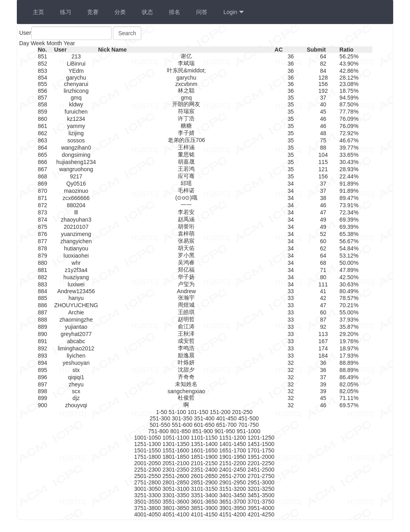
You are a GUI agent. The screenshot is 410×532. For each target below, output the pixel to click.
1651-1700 (232, 450)
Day (24, 43)
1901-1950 (232, 457)
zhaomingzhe (76, 320)
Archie (76, 312)
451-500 (248, 418)
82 (323, 64)
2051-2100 (176, 463)
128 (323, 78)
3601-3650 (204, 502)
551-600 (182, 425)
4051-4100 (176, 514)
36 (291, 56)
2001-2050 (148, 463)
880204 (76, 205)
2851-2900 (204, 482)
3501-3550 (148, 502)
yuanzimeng (76, 234)
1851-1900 (204, 457)
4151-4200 (232, 514)
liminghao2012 (76, 348)
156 (323, 84)
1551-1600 (176, 450)
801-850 (180, 431)
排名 (175, 12)
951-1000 (248, 431)
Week (38, 43)
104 (323, 155)
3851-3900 (204, 508)
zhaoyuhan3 (76, 220)
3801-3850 (176, 508)
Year (69, 43)
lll (76, 212)
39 (323, 384)
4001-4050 (148, 514)
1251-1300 (148, 444)
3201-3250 (261, 489)
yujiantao (76, 327)
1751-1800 (148, 457)
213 (76, 56)
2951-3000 (261, 482)
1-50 (161, 412)
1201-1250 (261, 438)
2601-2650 (204, 476)
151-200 (220, 412)
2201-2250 (261, 463)
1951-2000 (261, 457)
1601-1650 (204, 450)
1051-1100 (176, 438)
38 (323, 198)
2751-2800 (148, 482)
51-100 (177, 412)
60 (323, 241)
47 (323, 212)
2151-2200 (232, 463)
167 (323, 341)
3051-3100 (176, 489)
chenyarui (76, 84)
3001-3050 (148, 489)
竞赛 (93, 12)
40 (323, 104)
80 (323, 277)
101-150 (198, 412)
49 (323, 220)
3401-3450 (232, 495)
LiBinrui (76, 64)
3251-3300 (148, 495)
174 (323, 348)
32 (291, 363)
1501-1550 (148, 450)
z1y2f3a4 (76, 270)
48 (323, 133)
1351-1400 (204, 444)
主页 (38, 12)
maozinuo (76, 191)
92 (323, 327)
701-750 (248, 425)
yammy (76, 126)
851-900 (202, 431)
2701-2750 (261, 476)
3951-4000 (261, 508)
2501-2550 (148, 476)
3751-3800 (148, 508)
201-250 (242, 412)
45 (323, 112)
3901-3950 (232, 508)
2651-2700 (232, 476)
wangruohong (76, 169)
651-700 (226, 425)
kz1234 (76, 119)
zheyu (76, 384)
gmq (76, 98)
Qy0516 (76, 184)
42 (323, 298)
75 (323, 140)
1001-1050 (148, 438)
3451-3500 (261, 495)
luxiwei (76, 284)
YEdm (76, 71)
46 (323, 119)
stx (76, 370)
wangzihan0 (76, 148)
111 (323, 284)
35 (291, 98)
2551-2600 (176, 476)
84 (323, 71)
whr (76, 263)
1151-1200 (232, 438)
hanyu (76, 298)
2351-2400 (204, 470)
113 (323, 334)
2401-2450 (232, 470)
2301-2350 (176, 470)
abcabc (76, 341)
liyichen (76, 356)
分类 (120, 12)
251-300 (160, 418)
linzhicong (76, 91)
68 (323, 263)
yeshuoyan (76, 363)
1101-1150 (204, 438)
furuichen (76, 112)
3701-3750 (261, 502)
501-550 (160, 425)
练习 (66, 12)
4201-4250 (261, 514)
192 (323, 91)
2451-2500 (261, 470)
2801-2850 (176, 482)
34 (291, 184)
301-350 (182, 418)
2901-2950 (232, 482)
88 (323, 148)
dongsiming (76, 155)
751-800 (158, 431)
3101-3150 (204, 489)
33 (291, 291)
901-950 (225, 431)
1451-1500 (261, 444)
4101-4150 (204, 514)
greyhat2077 (76, 334)
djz (76, 398)
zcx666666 (76, 198)
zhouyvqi (76, 405)
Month (54, 43)
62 (323, 248)
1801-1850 (176, 457)
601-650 (204, 425)
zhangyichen (76, 241)
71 (323, 270)
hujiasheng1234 (76, 162)
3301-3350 (176, 495)
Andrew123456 (76, 291)
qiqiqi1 (76, 377)
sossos (76, 140)
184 (323, 356)
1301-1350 (176, 444)
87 (323, 320)
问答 (202, 12)
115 (323, 162)
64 (323, 56)
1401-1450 (232, 444)
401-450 (226, 418)
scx (76, 391)
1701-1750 (261, 450)
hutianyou (76, 248)
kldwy (76, 104)
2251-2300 (148, 470)
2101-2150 (204, 463)
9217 (76, 176)
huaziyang (76, 277)
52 (323, 234)
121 (323, 169)
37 (323, 98)
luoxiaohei (76, 256)
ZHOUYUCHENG (76, 305)
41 (323, 291)
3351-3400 (204, 495)
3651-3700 (232, 502)
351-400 (204, 418)
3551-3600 (176, 502)
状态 (147, 12)
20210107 (76, 227)
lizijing (76, 133)
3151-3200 (232, 489)
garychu (76, 78)
